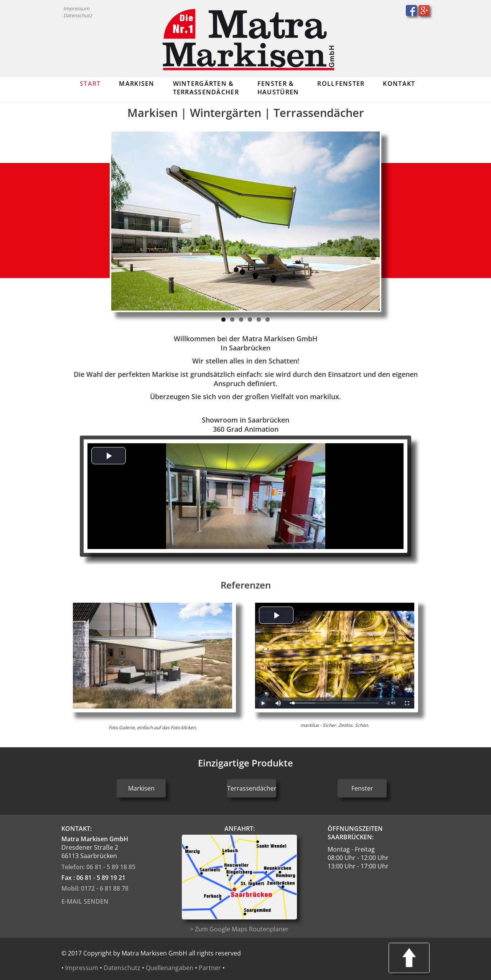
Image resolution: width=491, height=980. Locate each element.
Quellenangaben (170, 968)
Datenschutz (78, 15)
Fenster (362, 788)
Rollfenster (341, 84)
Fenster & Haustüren (278, 88)
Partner (210, 968)
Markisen (137, 84)
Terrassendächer (252, 788)
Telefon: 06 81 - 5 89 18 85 (98, 867)
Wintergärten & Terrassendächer (206, 88)
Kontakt (399, 84)
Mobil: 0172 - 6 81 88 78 (95, 888)
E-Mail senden (85, 901)
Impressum (76, 8)
